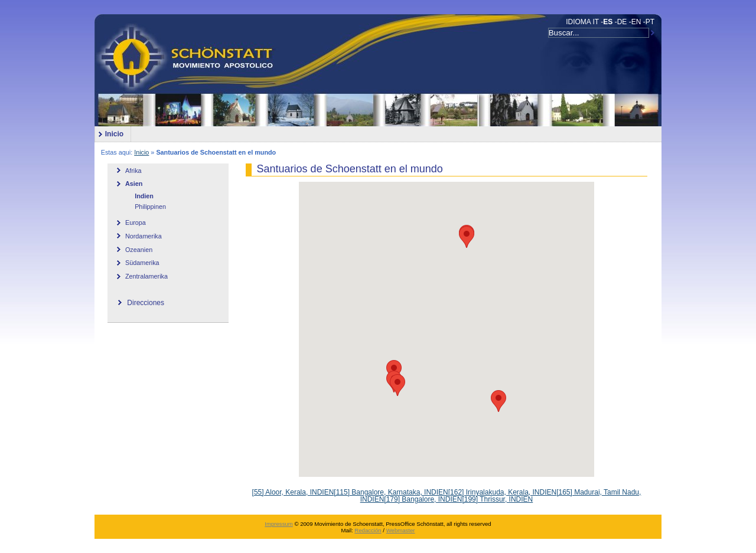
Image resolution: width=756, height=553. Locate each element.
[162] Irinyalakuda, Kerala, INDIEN (502, 492)
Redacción (368, 530)
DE (622, 22)
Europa (136, 222)
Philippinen (150, 207)
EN (636, 22)
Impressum (278, 524)
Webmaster (401, 530)
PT (650, 22)
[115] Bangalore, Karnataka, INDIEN (391, 492)
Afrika (133, 171)
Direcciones (146, 303)
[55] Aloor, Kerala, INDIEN (293, 492)
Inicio (109, 132)
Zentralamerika (146, 276)
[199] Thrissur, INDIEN (497, 499)
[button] (397, 385)
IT (596, 22)
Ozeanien (139, 250)
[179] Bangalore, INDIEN (423, 499)
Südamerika (142, 263)
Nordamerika (144, 236)
